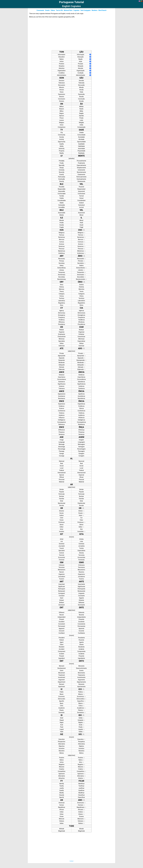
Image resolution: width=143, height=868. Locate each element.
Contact (71, 861)
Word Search (102, 10)
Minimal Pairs (68, 10)
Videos (53, 10)
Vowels (47, 10)
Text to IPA (59, 10)
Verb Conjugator (86, 10)
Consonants (40, 10)
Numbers (95, 10)
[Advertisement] (69, 35)
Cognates (76, 10)
